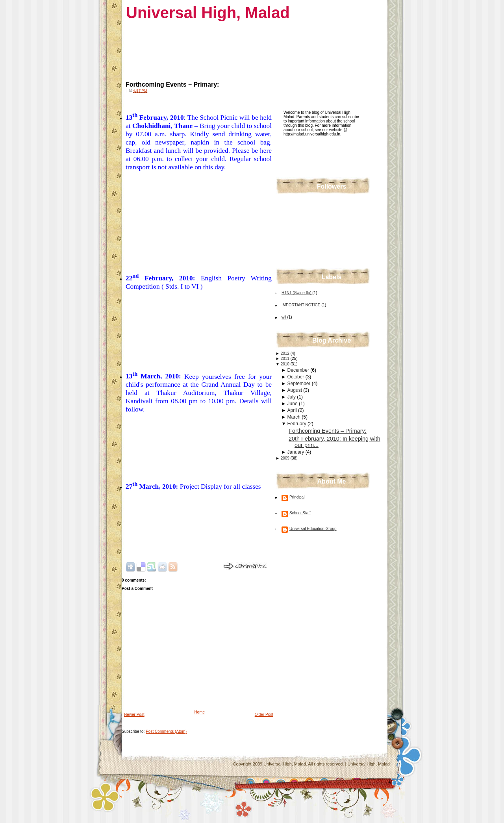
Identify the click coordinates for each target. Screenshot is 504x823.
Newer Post (134, 715)
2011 (286, 359)
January (296, 452)
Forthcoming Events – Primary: (172, 84)
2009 (286, 458)
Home (199, 712)
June (293, 404)
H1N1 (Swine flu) (297, 293)
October (296, 377)
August (296, 390)
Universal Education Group (313, 529)
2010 (286, 364)
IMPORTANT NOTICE (301, 305)
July (292, 397)
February (297, 424)
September (300, 384)
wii (284, 317)
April (293, 410)
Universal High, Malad (208, 13)
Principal (297, 497)
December (299, 370)
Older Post (264, 715)
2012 (286, 353)
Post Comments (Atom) (166, 731)
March (295, 417)
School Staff (300, 513)
